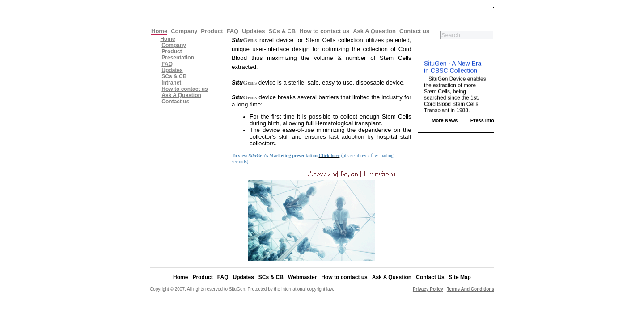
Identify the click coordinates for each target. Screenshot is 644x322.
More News (445, 120)
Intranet (171, 83)
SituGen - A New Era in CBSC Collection (453, 68)
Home (159, 31)
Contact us (414, 31)
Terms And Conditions (470, 289)
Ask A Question (374, 31)
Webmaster (302, 277)
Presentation (178, 58)
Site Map (460, 277)
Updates (253, 31)
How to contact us (324, 31)
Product (212, 31)
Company (184, 31)
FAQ (232, 31)
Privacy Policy (428, 289)
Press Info (482, 120)
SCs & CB (282, 31)
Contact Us (430, 277)
